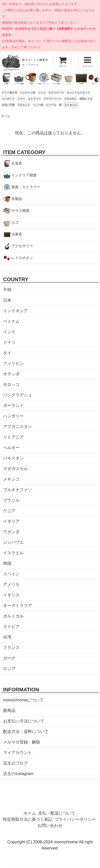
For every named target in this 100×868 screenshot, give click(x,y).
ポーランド (13, 406)
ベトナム (11, 321)
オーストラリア (18, 605)
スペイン (11, 574)
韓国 (7, 563)
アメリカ (11, 584)
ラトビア (11, 627)
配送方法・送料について (26, 732)
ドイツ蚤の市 (10, 93)
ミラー (21, 99)
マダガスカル (15, 469)
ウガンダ (11, 532)
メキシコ (11, 479)
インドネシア (15, 311)
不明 (7, 290)
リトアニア (13, 437)
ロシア (9, 669)
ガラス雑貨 (20, 211)
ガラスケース (56, 93)
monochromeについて (23, 700)
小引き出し (71, 99)
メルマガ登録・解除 (22, 742)
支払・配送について (57, 813)
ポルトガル (13, 616)
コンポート (8, 99)
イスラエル (13, 553)
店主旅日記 (71, 105)
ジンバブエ (13, 542)
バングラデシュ (18, 395)
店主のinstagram (18, 774)
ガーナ (9, 658)
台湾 (7, 637)
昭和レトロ (86, 99)
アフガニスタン (18, 427)
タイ (7, 353)
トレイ (42, 93)
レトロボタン (22, 258)
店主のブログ (15, 763)
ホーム (6, 116)
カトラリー (34, 99)
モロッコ (11, 384)
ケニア (9, 511)
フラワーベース (52, 99)
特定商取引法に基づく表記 (28, 819)
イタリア (11, 521)
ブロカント (24, 105)
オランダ (11, 374)
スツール (51, 105)
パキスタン (13, 458)
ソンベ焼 (38, 105)
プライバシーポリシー (75, 819)
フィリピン (13, 363)
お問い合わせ (50, 826)
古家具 (17, 234)
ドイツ (9, 342)
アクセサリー (22, 246)
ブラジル (11, 500)
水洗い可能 (8, 105)
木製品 (17, 199)
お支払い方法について (24, 721)
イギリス (11, 595)
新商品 (9, 710)
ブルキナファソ (18, 490)
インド (9, 332)
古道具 (17, 163)
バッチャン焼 (28, 93)
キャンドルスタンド (78, 93)
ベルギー (11, 448)
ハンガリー (13, 416)
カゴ (15, 222)
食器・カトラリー (26, 187)
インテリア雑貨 (24, 175)
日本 (7, 300)
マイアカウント (18, 753)
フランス (11, 648)
